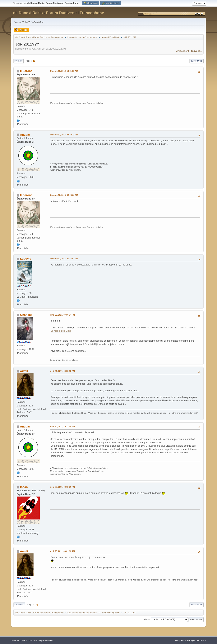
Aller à (146, 619)
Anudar (25, 135)
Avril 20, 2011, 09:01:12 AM (62, 551)
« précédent (182, 51)
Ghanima (26, 315)
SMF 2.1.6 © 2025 (29, 640)
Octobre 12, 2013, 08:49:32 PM (64, 135)
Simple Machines (45, 640)
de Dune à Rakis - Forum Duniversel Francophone (59, 13)
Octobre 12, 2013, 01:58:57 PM (64, 259)
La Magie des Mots (61, 331)
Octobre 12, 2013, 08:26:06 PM (64, 195)
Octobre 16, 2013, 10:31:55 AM (64, 71)
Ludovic (26, 258)
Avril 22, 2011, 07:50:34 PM (62, 315)
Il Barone (26, 71)
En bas (18, 61)
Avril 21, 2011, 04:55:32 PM (62, 371)
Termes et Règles (188, 640)
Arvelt (24, 371)
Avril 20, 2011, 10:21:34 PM (62, 427)
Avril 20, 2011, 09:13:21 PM (62, 487)
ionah (24, 487)
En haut (19, 605)
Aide (177, 640)
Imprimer (196, 61)
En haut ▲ (202, 640)
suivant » (196, 51)
